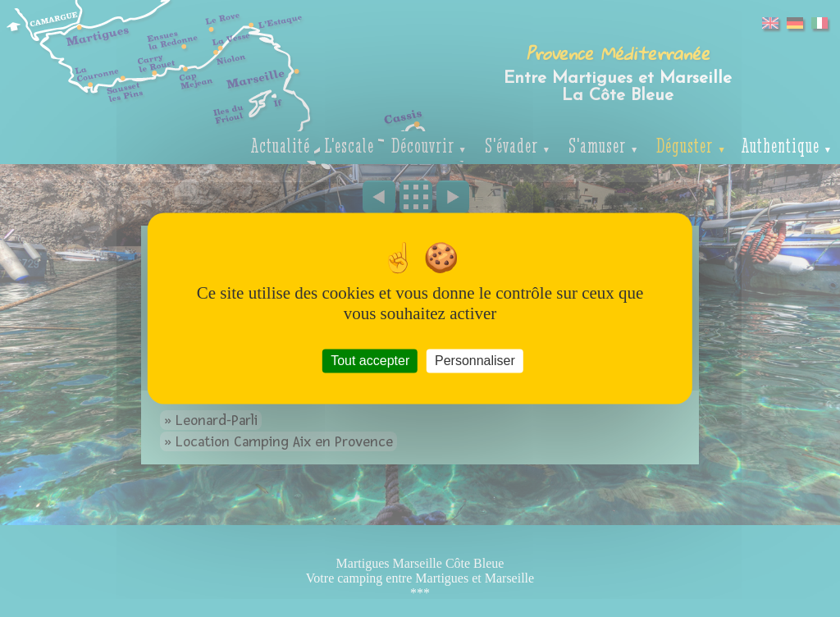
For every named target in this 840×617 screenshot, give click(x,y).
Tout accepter (370, 361)
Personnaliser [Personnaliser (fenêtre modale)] (475, 361)
